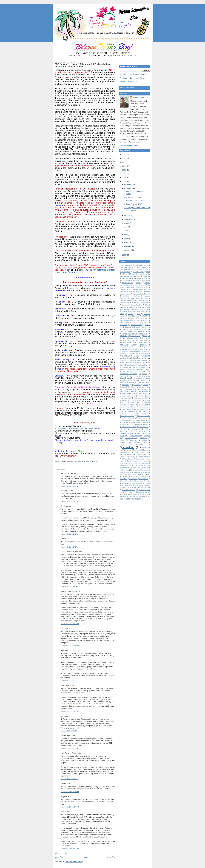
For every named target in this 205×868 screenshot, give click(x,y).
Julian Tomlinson (127, 394)
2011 (124, 178)
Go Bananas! (128, 372)
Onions (145, 425)
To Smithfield (136, 472)
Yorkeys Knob (137, 499)
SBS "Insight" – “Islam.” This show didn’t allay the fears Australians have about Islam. (83, 65)
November (129, 188)
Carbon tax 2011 (136, 325)
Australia (138, 283)
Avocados (135, 303)
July (126, 227)
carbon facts (124, 325)
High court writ (136, 385)
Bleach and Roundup (138, 309)
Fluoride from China (126, 360)
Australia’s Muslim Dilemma (141, 294)
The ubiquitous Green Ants (139, 470)
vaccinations (133, 479)
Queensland (127, 447)
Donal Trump (124, 345)
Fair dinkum (135, 351)
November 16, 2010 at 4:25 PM (70, 849)
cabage (137, 316)
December (129, 184)
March (127, 242)
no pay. (126, 422)
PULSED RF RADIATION (132, 445)
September (129, 219)
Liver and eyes (145, 400)
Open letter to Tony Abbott (128, 427)
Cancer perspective (142, 320)
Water (128, 485)
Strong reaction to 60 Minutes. (137, 461)
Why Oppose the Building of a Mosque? (138, 492)
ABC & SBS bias (129, 274)
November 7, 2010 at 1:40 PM (69, 748)
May (126, 235)
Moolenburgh (143, 409)
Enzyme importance (133, 347)
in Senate (133, 387)
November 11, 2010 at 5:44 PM (70, 807)
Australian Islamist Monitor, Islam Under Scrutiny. (85, 271)
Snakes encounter (144, 457)
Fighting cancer (134, 354)
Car (134, 323)
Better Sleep (133, 307)
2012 (124, 174)
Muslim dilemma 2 (134, 414)
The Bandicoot (124, 465)
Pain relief (123, 429)
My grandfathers (125, 420)
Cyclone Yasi (146, 338)
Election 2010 (143, 345)
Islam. (145, 389)
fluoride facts (143, 358)
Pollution (122, 440)
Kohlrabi (141, 396)
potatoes (144, 440)
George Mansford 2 (142, 367)
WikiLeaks (123, 497)
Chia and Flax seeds (138, 329)
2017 (124, 155)
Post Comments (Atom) (74, 862)
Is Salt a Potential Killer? (133, 204)
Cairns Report (135, 318)
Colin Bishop (124, 336)
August (127, 223)
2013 (124, 170)
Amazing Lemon (127, 281)
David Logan (127, 340)
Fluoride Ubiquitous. (141, 360)
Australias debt (143, 300)
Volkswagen (126, 483)
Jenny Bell (133, 392)
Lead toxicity (144, 398)
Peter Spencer (142, 434)
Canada (145, 318)
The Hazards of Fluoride (138, 465)
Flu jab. (136, 356)
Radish (145, 450)
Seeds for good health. (140, 454)
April (126, 238)
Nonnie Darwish (136, 422)
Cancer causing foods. (126, 320)
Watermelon (133, 488)
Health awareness (141, 380)
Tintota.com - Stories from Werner (132, 78)
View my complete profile (129, 145)
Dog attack (144, 343)
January (128, 250)
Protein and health (134, 442)
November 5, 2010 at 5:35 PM (69, 534)
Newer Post (59, 857)
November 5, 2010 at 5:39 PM (69, 547)
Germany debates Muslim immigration (131, 369)
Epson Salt (134, 349)
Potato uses (133, 440)
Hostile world (124, 387)
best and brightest (137, 305)
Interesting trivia (143, 387)
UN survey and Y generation (139, 477)
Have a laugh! (127, 380)
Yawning (128, 499)
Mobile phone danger (129, 409)
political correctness (131, 438)
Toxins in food (130, 474)
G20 (143, 363)
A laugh (145, 267)
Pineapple (123, 436)
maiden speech (135, 405)
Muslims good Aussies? (127, 416)
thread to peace (124, 472)
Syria (134, 463)
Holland (145, 385)
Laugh (136, 398)
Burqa (130, 316)
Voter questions (137, 483)
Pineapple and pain (135, 436)
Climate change (137, 332)
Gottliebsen (142, 372)
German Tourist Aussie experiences (133, 75)
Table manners (143, 463)
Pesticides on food (126, 434)
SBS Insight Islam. (92, 462)
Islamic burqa (124, 392)
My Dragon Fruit (127, 418)
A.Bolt (148, 272)
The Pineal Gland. (135, 468)
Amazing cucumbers (144, 278)
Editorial (133, 345)
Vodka (148, 481)
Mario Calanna (131, 407)
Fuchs (129, 363)
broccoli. (130, 314)
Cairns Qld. (123, 318)
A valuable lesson (138, 272)
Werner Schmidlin (140, 97)
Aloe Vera (125, 278)
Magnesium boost (134, 403)
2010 (124, 181)
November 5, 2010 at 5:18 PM (69, 486)
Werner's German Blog (128, 81)
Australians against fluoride (128, 300)
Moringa (122, 411)
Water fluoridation (138, 485)
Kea (146, 394)
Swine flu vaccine (125, 463)
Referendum (123, 452)
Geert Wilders (143, 365)
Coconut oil (144, 334)
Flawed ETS (126, 356)
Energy (122, 347)
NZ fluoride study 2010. (127, 425)
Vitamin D (123, 481)
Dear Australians (141, 340)
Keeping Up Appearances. (128, 396)
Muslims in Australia (144, 416)
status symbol (140, 459)
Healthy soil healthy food (127, 383)
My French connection (141, 418)
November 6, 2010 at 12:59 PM (70, 646)
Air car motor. (136, 276)
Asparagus (137, 281)
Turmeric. (125, 477)
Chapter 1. (128, 327)
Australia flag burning (126, 287)
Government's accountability (129, 374)
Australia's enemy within (139, 289)
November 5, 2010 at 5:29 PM (69, 501)
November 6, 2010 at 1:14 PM (69, 681)
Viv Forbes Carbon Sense (136, 481)
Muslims (145, 414)
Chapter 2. (137, 327)
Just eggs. (139, 394)
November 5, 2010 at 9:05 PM (69, 587)
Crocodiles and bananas (132, 338)
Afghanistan (143, 274)
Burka (138, 314)
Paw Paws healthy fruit (138, 431)
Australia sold (124, 289)
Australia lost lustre (142, 287)
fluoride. (122, 363)
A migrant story (141, 270)
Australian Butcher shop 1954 (138, 298)
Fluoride (131, 358)
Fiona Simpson (145, 354)
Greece (144, 374)
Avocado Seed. (124, 303)
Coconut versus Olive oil (130, 334)
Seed (128, 454)
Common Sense (135, 336)
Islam (121, 389)
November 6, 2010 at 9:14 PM (69, 731)
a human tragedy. (135, 267)
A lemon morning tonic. (127, 270)
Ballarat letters (145, 303)
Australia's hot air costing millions (130, 292)
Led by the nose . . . (126, 400)
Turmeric (147, 474)
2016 (124, 158)
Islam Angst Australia (133, 389)
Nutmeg (145, 422)
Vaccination (123, 479)
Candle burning (125, 323)
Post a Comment (61, 853)
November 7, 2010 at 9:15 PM (69, 779)
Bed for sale (125, 305)
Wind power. (133, 497)
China (128, 331)
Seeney (122, 457)
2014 (124, 166)
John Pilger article (144, 392)
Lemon (136, 400)
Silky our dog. (131, 457)
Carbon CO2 (143, 323)
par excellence (136, 429)
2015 (124, 162)
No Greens (142, 420)
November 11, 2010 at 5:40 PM (70, 792)
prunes (145, 442)
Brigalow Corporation (136, 312)
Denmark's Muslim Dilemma (128, 343)
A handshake (124, 267)
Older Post (111, 857)
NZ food (139, 425)
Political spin (144, 438)
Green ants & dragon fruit (128, 376)
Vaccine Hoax (143, 479)
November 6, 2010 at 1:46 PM (69, 711)
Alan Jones (146, 276)
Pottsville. (123, 442)
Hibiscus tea (125, 385)
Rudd (132, 452)
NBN (134, 420)
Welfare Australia (144, 488)
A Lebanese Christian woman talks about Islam (78, 428)
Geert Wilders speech (126, 367)
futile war (136, 363)
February (128, 246)
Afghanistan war (125, 276)
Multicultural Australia (134, 411)
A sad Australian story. (141, 265)
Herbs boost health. (144, 383)
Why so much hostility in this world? (135, 494)
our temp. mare (143, 427)
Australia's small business (131, 296)
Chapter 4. (125, 329)
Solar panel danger (127, 459)
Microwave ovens (144, 407)
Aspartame (146, 281)
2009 (124, 255)
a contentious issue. (126, 265)
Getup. (148, 369)
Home (85, 857)
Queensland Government (133, 450)
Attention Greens (127, 283)
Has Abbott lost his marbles (141, 378)
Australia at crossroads (140, 285)
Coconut (147, 332)
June (126, 231)
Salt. (138, 452)
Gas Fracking (131, 365)
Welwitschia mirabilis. (129, 490)
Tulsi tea (139, 474)
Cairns (144, 316)
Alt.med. (132, 278)
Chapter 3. (146, 327)
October (128, 215)
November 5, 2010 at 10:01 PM (70, 624)
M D (124, 403)
